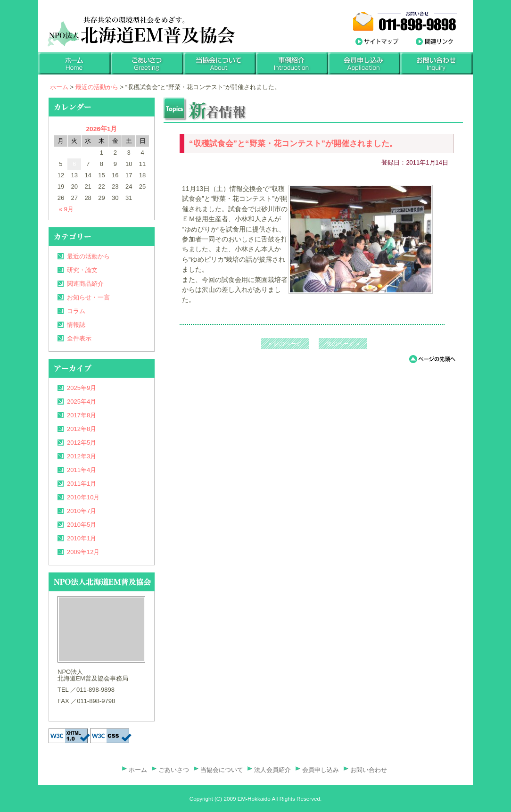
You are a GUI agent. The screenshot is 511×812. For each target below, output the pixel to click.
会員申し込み (321, 770)
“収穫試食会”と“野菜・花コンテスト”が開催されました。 (293, 144)
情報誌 (76, 325)
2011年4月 (82, 470)
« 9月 (66, 209)
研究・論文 (82, 270)
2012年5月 (82, 443)
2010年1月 (82, 538)
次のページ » (343, 344)
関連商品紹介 (85, 284)
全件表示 (79, 338)
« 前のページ (285, 344)
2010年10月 (83, 497)
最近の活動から (97, 87)
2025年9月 (82, 388)
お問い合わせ (369, 770)
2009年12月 (83, 552)
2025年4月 (82, 402)
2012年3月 (82, 456)
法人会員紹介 (272, 770)
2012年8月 (82, 429)
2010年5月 (82, 525)
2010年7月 (82, 511)
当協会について (222, 770)
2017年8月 (82, 415)
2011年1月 (82, 484)
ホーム (59, 87)
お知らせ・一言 (88, 297)
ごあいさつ (174, 770)
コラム (76, 311)
